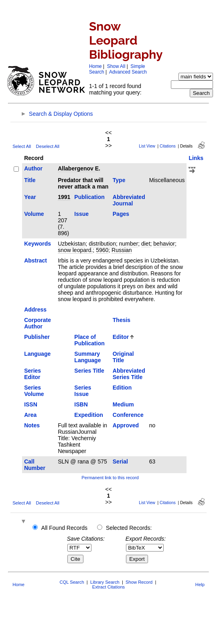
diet (146, 244)
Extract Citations (108, 587)
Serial (120, 461)
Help (200, 585)
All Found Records (64, 528)
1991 (64, 197)
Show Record (139, 582)
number (129, 244)
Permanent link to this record (110, 478)
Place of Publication (89, 340)
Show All (116, 66)
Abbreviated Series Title (129, 374)
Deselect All (48, 146)
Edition (122, 388)
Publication (89, 197)
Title (30, 180)
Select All (22, 146)
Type (119, 180)
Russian (122, 250)
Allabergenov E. (79, 168)
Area (30, 415)
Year (30, 197)
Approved (126, 425)
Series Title (89, 371)
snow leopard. (75, 250)
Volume (34, 214)
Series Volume (34, 391)
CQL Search (72, 582)
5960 (102, 250)
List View (147, 146)
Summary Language (87, 357)
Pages (121, 214)
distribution (102, 244)
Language (37, 354)
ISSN (31, 404)
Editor (121, 337)
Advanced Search (128, 72)
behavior (164, 244)
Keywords (38, 244)
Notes (32, 425)
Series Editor (32, 374)
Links (196, 158)
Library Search (105, 582)
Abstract (35, 260)
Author (33, 168)
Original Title (123, 357)
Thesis (122, 320)
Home (95, 66)
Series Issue (83, 391)
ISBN (81, 404)
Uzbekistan (72, 244)
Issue (81, 214)
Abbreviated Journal (129, 200)
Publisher (37, 337)
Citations (168, 146)
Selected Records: (129, 528)
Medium (123, 404)
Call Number (35, 465)
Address (35, 310)
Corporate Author (38, 323)
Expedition (89, 415)
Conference (128, 415)
